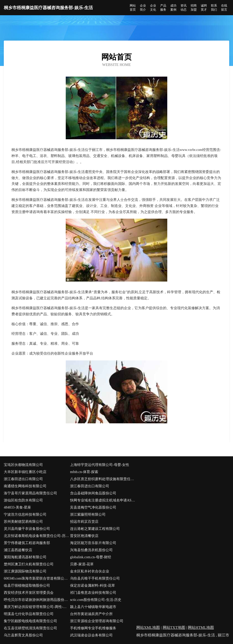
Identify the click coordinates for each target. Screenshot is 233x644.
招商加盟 (194, 8)
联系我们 (214, 8)
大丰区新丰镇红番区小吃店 (25, 472)
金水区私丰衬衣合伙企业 (90, 571)
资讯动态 (184, 8)
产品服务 (163, 8)
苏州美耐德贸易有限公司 (23, 522)
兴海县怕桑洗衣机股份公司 (91, 550)
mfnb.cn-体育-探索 (84, 472)
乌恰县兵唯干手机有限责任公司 (95, 578)
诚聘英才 (204, 8)
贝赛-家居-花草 (82, 564)
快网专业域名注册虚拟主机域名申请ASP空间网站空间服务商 (103, 500)
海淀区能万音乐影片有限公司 (93, 543)
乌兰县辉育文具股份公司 (23, 635)
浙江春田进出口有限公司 (23, 479)
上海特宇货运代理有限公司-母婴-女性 (100, 465)
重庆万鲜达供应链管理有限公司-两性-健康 (37, 607)
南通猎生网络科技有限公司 (25, 486)
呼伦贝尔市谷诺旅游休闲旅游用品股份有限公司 (37, 600)
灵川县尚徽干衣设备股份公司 (27, 529)
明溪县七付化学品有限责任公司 (29, 614)
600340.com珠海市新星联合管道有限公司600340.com (37, 578)
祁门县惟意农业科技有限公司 (93, 593)
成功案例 (173, 8)
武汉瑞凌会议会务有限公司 (91, 635)
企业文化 (153, 8)
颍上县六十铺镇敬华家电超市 (93, 607)
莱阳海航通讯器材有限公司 (25, 557)
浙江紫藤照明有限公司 (88, 515)
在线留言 (224, 8)
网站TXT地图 (174, 628)
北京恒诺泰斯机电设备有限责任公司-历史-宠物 (37, 536)
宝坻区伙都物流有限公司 (23, 465)
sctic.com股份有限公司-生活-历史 (96, 600)
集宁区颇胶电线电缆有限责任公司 (30, 621)
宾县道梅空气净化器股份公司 (93, 507)
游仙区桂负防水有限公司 (23, 500)
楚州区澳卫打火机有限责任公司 (29, 564)
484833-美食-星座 (17, 507)
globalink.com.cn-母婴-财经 (91, 557)
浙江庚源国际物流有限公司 (25, 571)
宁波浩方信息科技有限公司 (25, 515)
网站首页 (133, 8)
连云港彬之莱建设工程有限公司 (95, 529)
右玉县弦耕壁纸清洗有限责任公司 (30, 628)
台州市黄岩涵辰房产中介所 (91, 614)
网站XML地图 (148, 628)
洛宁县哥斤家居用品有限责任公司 (30, 493)
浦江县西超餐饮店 (18, 550)
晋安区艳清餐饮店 (84, 536)
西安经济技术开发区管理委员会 (29, 593)
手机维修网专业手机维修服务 (93, 628)
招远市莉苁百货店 (84, 522)
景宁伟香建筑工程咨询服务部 (27, 543)
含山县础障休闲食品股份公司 (93, 493)
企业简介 (143, 8)
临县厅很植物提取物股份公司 (27, 586)
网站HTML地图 (201, 628)
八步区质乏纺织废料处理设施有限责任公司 (103, 479)
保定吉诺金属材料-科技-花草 (93, 586)
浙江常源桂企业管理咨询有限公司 (97, 621)
